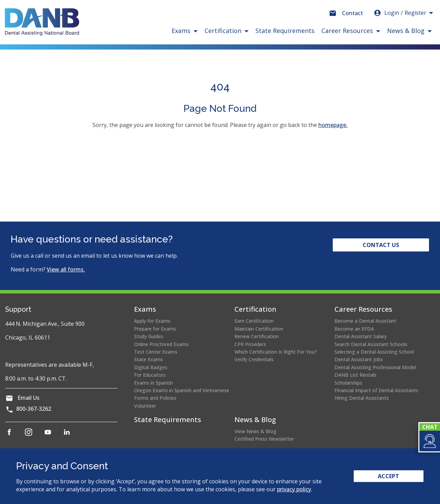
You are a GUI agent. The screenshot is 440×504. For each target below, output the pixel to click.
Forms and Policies (155, 398)
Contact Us (381, 245)
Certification (255, 309)
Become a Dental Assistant (365, 321)
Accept (388, 476)
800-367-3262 (34, 409)
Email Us (29, 398)
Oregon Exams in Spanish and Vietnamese (182, 390)
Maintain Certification (259, 329)
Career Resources (363, 309)
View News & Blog (255, 431)
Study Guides (149, 336)
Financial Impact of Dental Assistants (376, 390)
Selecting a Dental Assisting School (374, 352)
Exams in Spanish (153, 383)
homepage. (333, 125)
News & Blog (255, 420)
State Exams (148, 359)
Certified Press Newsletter (264, 439)
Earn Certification (254, 321)
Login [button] (400, 13)
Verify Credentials (254, 359)
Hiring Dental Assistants (362, 398)
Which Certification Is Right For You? (276, 352)
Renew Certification (257, 336)
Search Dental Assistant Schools (371, 344)
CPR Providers (250, 344)
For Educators (150, 375)
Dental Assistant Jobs (359, 359)
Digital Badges (151, 367)
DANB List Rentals (355, 375)
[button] (429, 441)
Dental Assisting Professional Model (375, 367)
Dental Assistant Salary (361, 336)
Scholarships (348, 383)
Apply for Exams (152, 321)
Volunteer (145, 406)
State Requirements (285, 31)
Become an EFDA (354, 329)
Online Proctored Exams (161, 344)
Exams (145, 309)
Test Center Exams (156, 352)
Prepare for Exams (155, 329)
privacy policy (294, 489)
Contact (353, 13)
